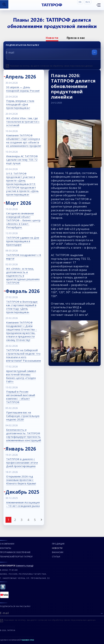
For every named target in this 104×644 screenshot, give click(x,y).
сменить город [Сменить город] (25, 566)
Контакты (6, 548)
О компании (7, 544)
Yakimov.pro (28, 640)
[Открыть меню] (98, 5)
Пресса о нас (76, 38)
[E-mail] (52, 613)
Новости (52, 38)
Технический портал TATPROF (16, 557)
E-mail (10, 52)
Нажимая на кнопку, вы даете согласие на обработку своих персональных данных (51, 66)
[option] (52, 38)
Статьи (56, 557)
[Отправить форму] (94, 52)
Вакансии (58, 552)
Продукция (58, 544)
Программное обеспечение (15, 552)
